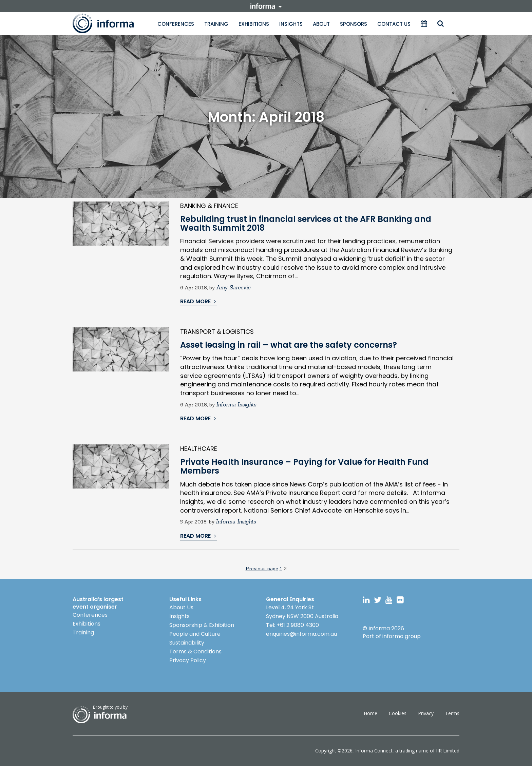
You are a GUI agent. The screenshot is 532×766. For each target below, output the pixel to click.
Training (216, 24)
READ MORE (198, 302)
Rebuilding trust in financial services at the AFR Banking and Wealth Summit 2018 (306, 223)
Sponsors (354, 24)
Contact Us (394, 24)
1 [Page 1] (281, 569)
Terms (452, 713)
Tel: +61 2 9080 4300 (292, 625)
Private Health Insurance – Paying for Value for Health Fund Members (304, 466)
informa (266, 6)
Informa (110, 23)
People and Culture (195, 634)
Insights (291, 24)
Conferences (176, 24)
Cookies (398, 713)
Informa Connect (374, 751)
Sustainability (187, 643)
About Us (181, 607)
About (321, 24)
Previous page (262, 569)
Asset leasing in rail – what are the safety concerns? (289, 345)
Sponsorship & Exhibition (202, 625)
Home (370, 713)
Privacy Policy (188, 660)
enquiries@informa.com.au (301, 634)
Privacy (426, 713)
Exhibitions (254, 24)
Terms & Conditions (195, 652)
